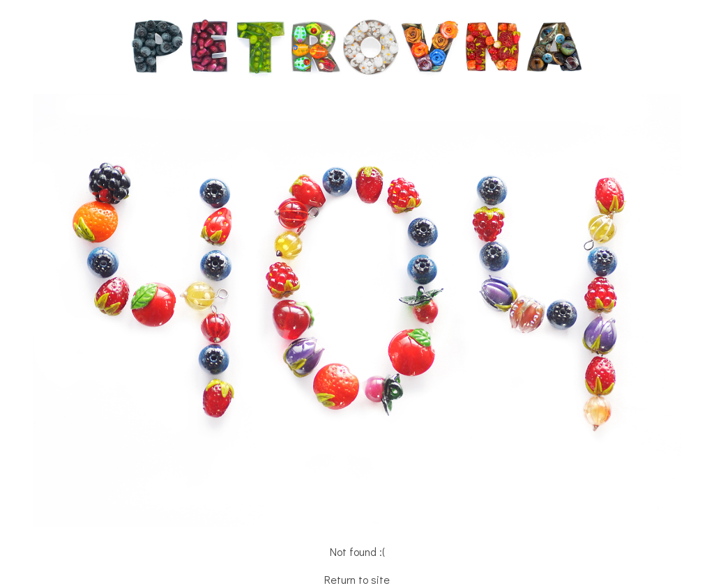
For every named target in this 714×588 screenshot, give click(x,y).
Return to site (357, 579)
